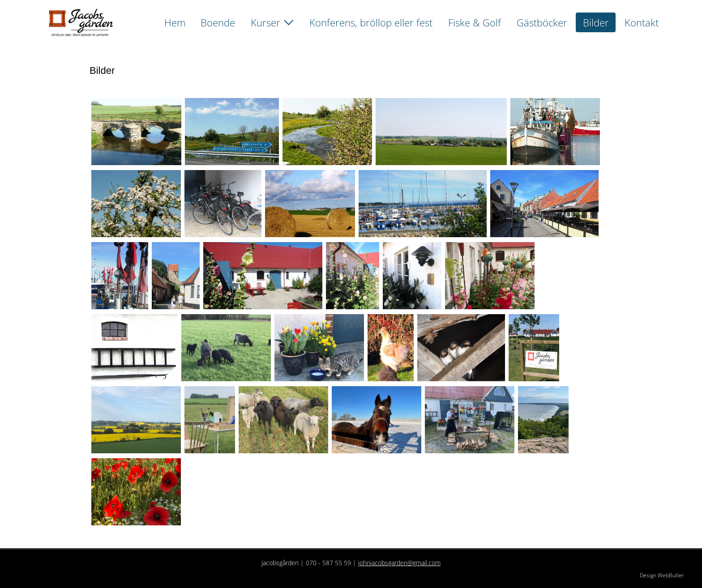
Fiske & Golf (475, 22)
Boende (218, 22)
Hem (175, 22)
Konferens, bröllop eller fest (371, 22)
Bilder (596, 22)
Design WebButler (662, 575)
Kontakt (642, 22)
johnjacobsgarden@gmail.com (399, 563)
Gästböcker (542, 22)
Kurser (265, 22)
